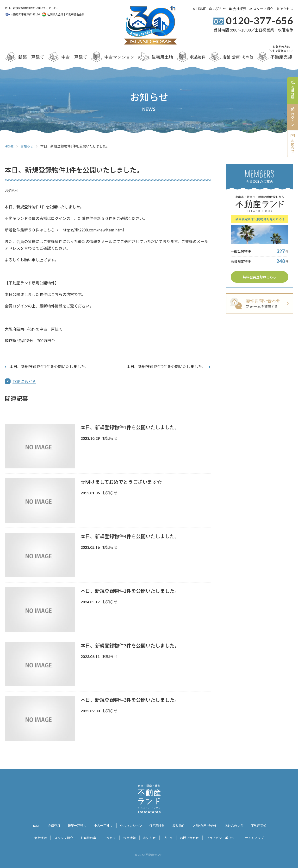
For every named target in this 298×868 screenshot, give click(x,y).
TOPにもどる (24, 381)
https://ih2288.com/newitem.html (93, 230)
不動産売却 (265, 825)
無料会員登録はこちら (260, 277)
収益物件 (180, 825)
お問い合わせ (191, 835)
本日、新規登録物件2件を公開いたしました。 (166, 366)
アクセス (287, 9)
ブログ (168, 835)
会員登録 (49, 825)
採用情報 (128, 835)
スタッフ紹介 (263, 9)
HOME (201, 9)
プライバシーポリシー (225, 835)
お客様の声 (85, 835)
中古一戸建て (101, 825)
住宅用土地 (158, 825)
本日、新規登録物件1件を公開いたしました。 (49, 366)
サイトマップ (260, 835)
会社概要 (240, 9)
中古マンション (130, 825)
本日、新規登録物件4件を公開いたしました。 (130, 536)
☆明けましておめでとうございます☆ (121, 482)
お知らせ (219, 9)
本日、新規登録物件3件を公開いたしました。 (130, 645)
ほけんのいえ (239, 825)
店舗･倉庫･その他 (208, 825)
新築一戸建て (73, 825)
